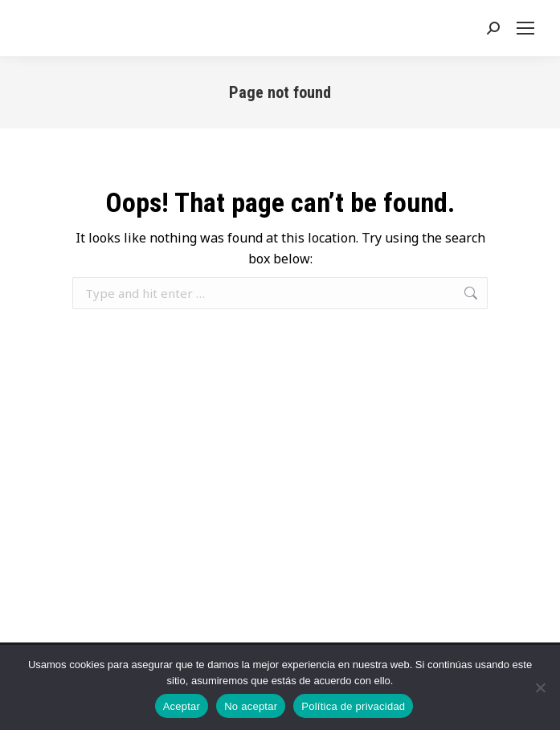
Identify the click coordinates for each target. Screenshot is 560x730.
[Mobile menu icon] (529, 28)
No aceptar (251, 706)
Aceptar (182, 706)
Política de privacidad (353, 706)
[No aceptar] (540, 687)
